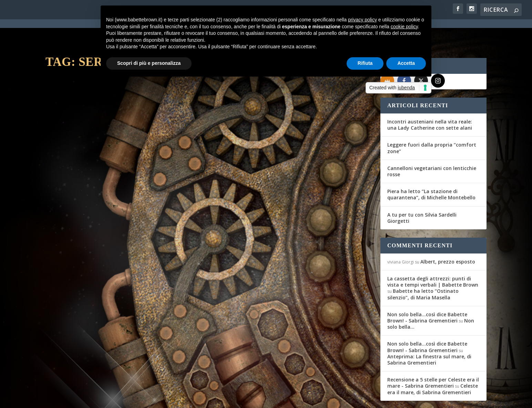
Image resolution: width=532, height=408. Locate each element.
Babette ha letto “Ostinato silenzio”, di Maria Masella (423, 269)
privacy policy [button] (362, 20)
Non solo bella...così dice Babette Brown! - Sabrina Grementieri (427, 293)
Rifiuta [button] (365, 63)
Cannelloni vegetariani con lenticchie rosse (432, 146)
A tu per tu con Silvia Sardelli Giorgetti (422, 193)
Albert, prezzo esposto (448, 237)
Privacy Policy (200, 399)
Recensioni (140, 193)
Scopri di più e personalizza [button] (149, 63)
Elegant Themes (97, 398)
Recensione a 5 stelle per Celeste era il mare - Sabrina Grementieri (433, 358)
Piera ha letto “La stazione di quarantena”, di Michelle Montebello (431, 170)
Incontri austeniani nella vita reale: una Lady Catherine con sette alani (430, 100)
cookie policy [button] (404, 27)
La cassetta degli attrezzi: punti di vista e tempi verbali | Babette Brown (433, 257)
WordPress (166, 398)
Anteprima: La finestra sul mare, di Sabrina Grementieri (429, 335)
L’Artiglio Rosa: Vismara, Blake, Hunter (287, 175)
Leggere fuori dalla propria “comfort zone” (432, 123)
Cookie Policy (236, 399)
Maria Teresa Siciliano (78, 193)
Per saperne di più (82, 231)
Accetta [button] (406, 63)
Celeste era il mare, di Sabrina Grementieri (433, 364)
